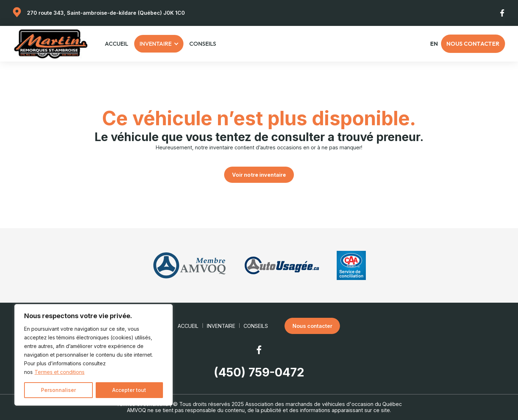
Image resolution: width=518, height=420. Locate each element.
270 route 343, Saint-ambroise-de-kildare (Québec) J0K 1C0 (106, 13)
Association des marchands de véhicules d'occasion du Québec (324, 404)
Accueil (117, 44)
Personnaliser (58, 390)
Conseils (203, 44)
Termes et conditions (60, 372)
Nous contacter (473, 44)
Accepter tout (129, 390)
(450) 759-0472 (259, 372)
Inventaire (156, 44)
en (434, 44)
